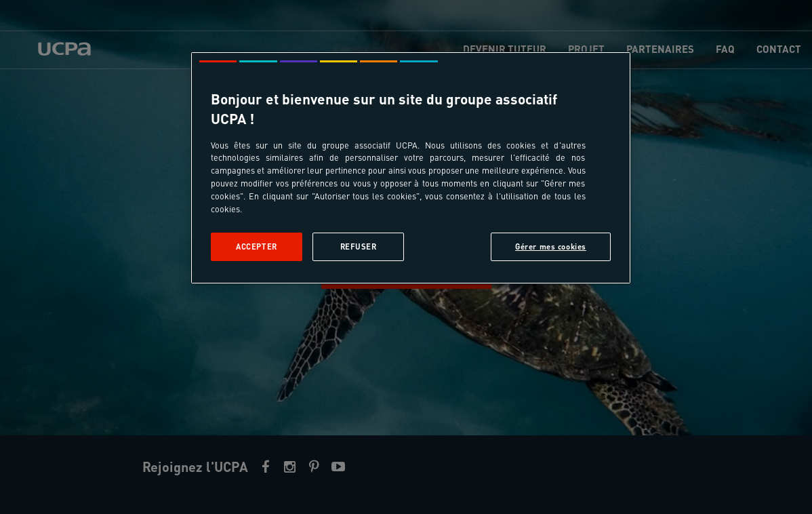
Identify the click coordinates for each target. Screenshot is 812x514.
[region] (411, 168)
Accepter (257, 246)
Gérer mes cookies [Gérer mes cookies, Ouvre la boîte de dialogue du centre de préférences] (551, 246)
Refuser (359, 246)
